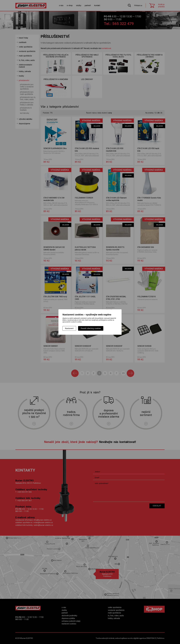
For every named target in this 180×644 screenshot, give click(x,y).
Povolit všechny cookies (91, 328)
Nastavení (69, 328)
